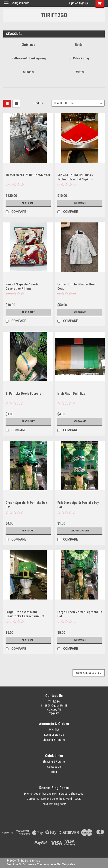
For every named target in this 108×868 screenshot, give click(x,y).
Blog (54, 772)
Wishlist (54, 730)
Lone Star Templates (62, 864)
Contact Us (54, 767)
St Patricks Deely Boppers (23, 394)
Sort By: (39, 103)
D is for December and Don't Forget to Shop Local (54, 794)
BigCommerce (27, 864)
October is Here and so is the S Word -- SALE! (54, 799)
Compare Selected (89, 673)
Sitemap (35, 861)
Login (71, 3)
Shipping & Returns (54, 740)
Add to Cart (28, 203)
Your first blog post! (54, 804)
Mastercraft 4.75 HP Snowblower (28, 175)
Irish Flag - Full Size (72, 394)
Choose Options (80, 531)
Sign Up (83, 3)
